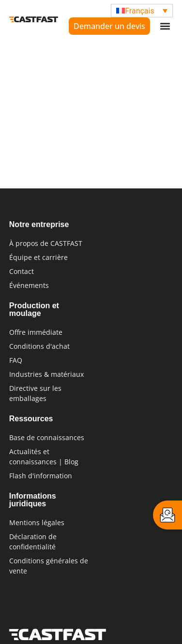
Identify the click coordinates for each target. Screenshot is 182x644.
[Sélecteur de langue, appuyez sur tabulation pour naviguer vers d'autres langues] (142, 11)
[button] (165, 26)
